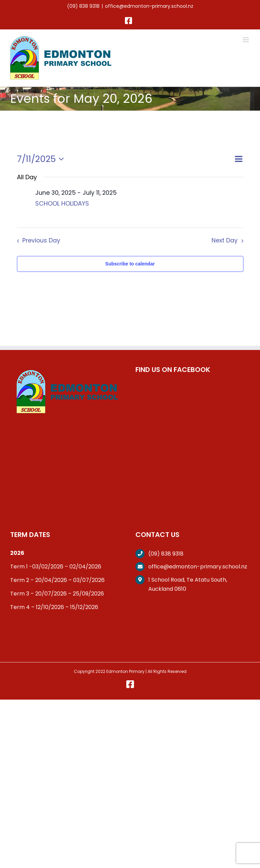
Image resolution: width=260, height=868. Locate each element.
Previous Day (41, 240)
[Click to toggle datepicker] (42, 159)
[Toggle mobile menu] (246, 40)
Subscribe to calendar (130, 264)
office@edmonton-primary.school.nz (149, 6)
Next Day (225, 240)
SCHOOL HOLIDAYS (62, 203)
